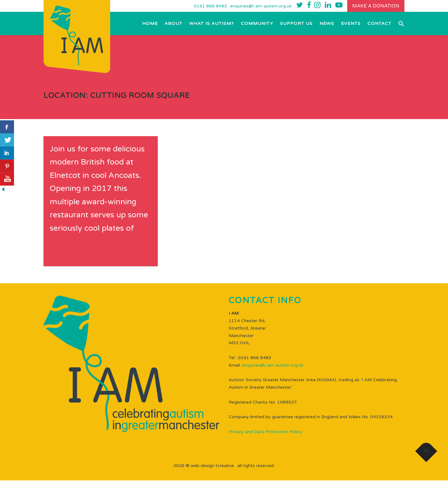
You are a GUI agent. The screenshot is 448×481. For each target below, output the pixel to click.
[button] (400, 24)
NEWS (327, 24)
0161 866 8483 (209, 6)
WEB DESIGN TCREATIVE (212, 466)
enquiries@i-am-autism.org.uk (259, 6)
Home (150, 24)
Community (257, 24)
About (173, 24)
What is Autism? (212, 24)
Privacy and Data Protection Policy (265, 433)
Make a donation (375, 6)
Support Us (296, 24)
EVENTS (351, 24)
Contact (379, 24)
